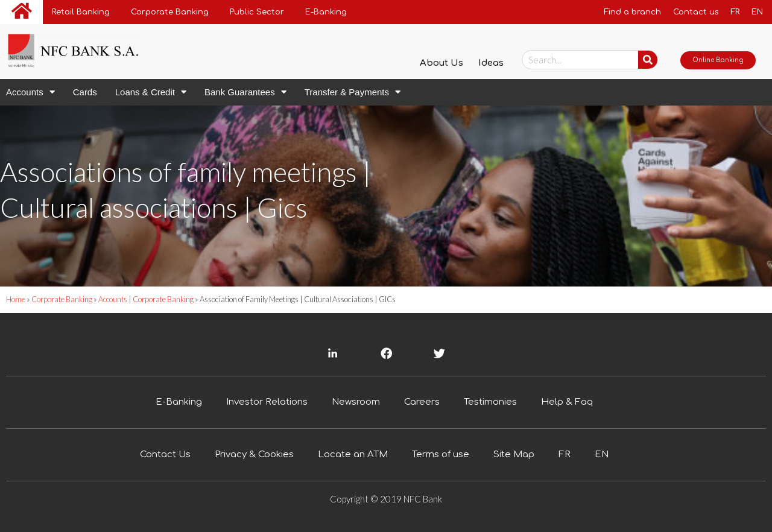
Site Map (514, 454)
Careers (422, 402)
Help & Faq (567, 402)
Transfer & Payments (353, 92)
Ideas (491, 63)
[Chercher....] (648, 60)
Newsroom (356, 402)
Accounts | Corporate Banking (147, 299)
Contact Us (165, 454)
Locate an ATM (353, 454)
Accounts (30, 92)
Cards (85, 92)
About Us (441, 63)
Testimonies (490, 402)
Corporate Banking (62, 299)
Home (16, 299)
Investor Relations (267, 402)
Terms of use (441, 454)
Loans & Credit (151, 92)
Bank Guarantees (245, 92)
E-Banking (179, 402)
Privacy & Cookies (254, 454)
